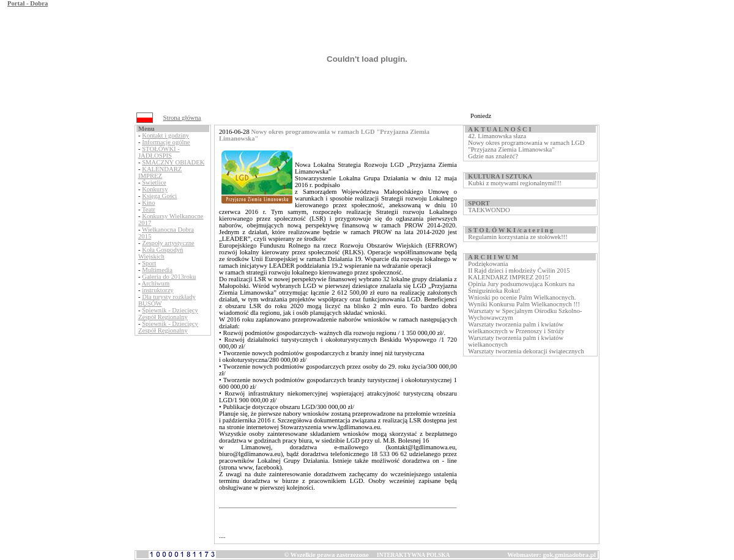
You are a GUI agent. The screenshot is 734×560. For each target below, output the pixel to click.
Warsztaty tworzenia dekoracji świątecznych (526, 351)
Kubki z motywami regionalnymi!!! (514, 183)
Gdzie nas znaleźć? (493, 156)
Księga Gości (159, 196)
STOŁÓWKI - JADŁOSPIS (159, 152)
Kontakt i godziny (165, 135)
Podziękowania (488, 264)
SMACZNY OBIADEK (173, 162)
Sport (149, 263)
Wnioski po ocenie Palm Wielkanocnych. (522, 297)
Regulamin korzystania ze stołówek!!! (517, 237)
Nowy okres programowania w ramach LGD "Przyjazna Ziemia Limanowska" (526, 146)
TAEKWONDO (489, 210)
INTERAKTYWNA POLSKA (413, 555)
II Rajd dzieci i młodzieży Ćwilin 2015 (519, 271)
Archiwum (156, 283)
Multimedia (157, 270)
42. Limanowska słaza (497, 136)
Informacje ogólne (166, 142)
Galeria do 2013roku (169, 277)
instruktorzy (158, 290)
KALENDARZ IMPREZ (160, 172)
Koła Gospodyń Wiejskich (161, 253)
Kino (148, 203)
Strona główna (182, 118)
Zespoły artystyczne (168, 243)
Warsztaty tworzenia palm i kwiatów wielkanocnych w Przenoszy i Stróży (516, 328)
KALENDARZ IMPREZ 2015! (509, 277)
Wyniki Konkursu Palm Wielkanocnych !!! (524, 304)
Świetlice (154, 182)
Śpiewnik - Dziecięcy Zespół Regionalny (168, 314)
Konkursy (155, 189)
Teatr (149, 209)
